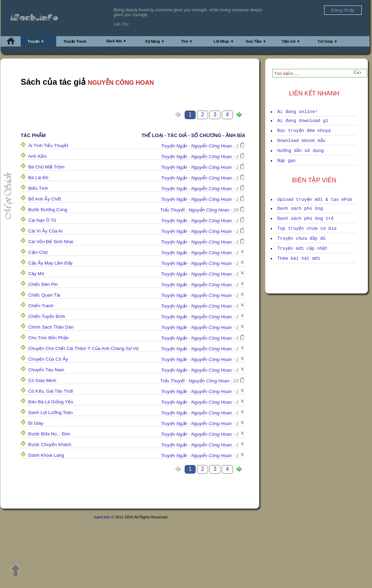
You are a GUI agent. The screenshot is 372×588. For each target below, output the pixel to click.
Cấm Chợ (38, 252)
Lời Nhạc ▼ (224, 41)
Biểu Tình (38, 188)
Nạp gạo (286, 161)
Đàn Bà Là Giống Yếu (51, 402)
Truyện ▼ (36, 41)
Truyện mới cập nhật (302, 249)
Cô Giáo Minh (42, 380)
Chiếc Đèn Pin (43, 284)
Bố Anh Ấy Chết (45, 199)
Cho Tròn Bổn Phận (48, 338)
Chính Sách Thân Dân (51, 327)
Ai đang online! (297, 112)
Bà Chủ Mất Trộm (46, 167)
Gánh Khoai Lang (46, 455)
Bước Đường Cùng (48, 210)
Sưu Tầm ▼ (256, 41)
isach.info (102, 517)
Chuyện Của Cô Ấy (48, 359)
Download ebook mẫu (301, 141)
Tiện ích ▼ (291, 41)
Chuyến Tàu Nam (46, 370)
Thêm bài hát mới (299, 259)
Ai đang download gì (303, 121)
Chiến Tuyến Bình (47, 316)
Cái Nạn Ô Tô (42, 220)
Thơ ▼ (187, 41)
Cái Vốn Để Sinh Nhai (51, 242)
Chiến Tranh (41, 306)
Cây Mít (36, 274)
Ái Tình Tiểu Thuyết (48, 146)
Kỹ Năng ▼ (155, 41)
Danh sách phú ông (300, 209)
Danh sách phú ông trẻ (305, 219)
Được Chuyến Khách (50, 445)
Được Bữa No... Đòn (49, 434)
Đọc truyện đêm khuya (304, 131)
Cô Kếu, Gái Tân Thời (51, 391)
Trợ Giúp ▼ (328, 41)
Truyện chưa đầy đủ (301, 239)
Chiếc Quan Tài (44, 295)
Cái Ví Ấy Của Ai (45, 231)
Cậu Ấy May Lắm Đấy (50, 263)
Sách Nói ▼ (116, 41)
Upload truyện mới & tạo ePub (315, 200)
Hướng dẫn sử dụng (301, 151)
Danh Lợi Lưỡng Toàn (50, 412)
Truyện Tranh (75, 41)
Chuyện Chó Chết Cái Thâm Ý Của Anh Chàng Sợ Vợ (84, 348)
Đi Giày (36, 423)
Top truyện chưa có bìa (307, 229)
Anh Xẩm (37, 156)
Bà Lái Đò (38, 178)
